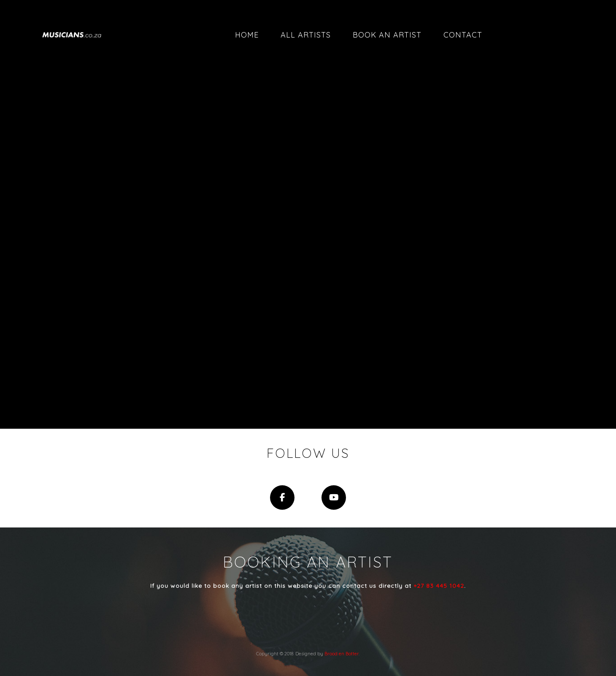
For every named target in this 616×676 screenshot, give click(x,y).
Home (247, 35)
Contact (463, 35)
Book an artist (387, 35)
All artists (306, 35)
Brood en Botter (342, 654)
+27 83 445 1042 (439, 586)
